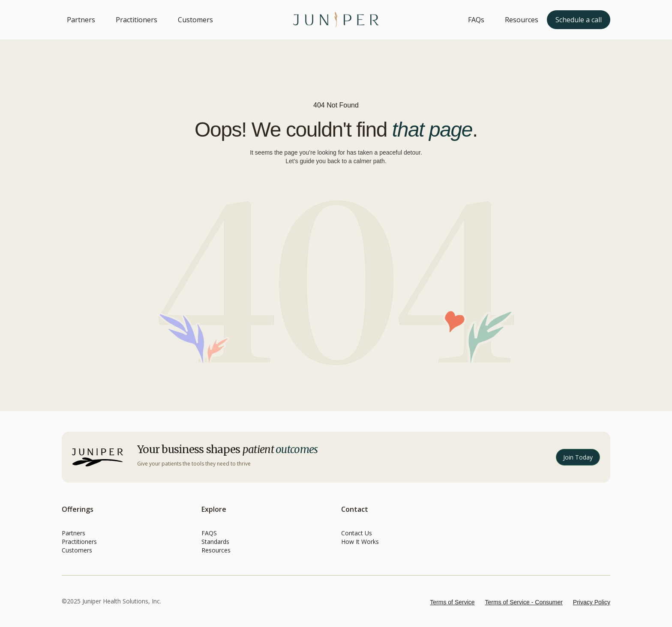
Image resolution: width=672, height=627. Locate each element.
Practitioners (136, 20)
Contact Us (357, 533)
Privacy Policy (592, 602)
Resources (522, 20)
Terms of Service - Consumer (524, 602)
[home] (336, 20)
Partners (81, 20)
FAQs (476, 20)
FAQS (209, 533)
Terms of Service (452, 602)
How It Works (360, 542)
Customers (195, 20)
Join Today (578, 457)
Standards (215, 542)
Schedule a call (579, 20)
